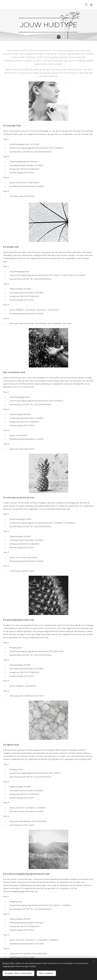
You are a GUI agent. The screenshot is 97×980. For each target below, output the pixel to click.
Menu (91, 5)
